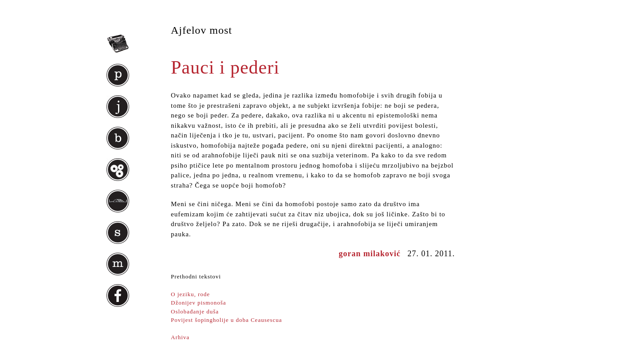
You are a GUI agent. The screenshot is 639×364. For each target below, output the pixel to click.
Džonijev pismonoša (199, 303)
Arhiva (180, 337)
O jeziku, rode (190, 294)
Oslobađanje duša (195, 311)
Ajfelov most (201, 30)
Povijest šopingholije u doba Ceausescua (227, 320)
